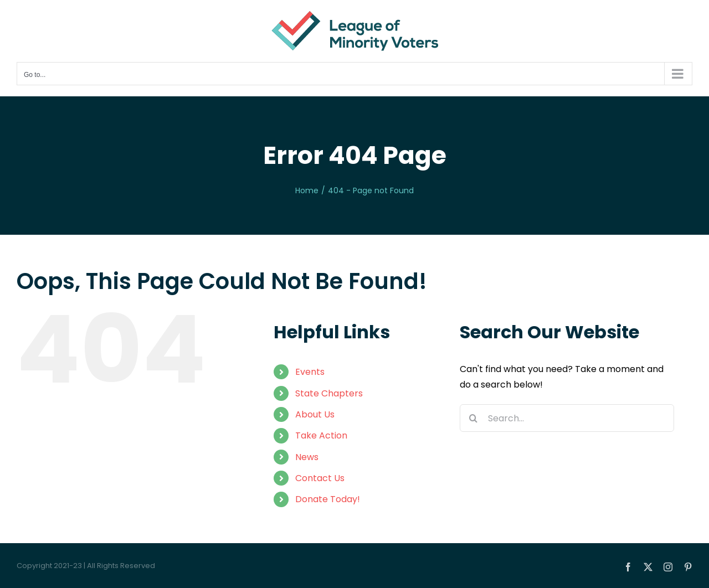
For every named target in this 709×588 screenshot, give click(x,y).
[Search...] (567, 418)
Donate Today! (328, 499)
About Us (315, 414)
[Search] (474, 418)
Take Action (321, 435)
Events (310, 372)
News (307, 457)
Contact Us (320, 478)
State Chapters (329, 393)
